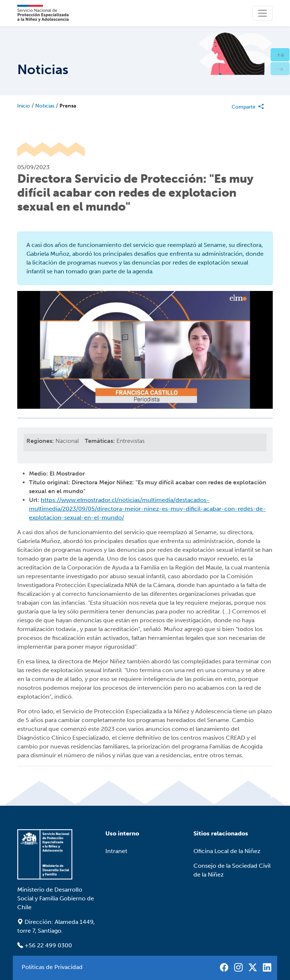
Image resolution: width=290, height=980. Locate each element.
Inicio (24, 106)
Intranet (116, 851)
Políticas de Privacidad (52, 967)
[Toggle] (262, 13)
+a (284, 54)
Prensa (68, 106)
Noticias (45, 106)
